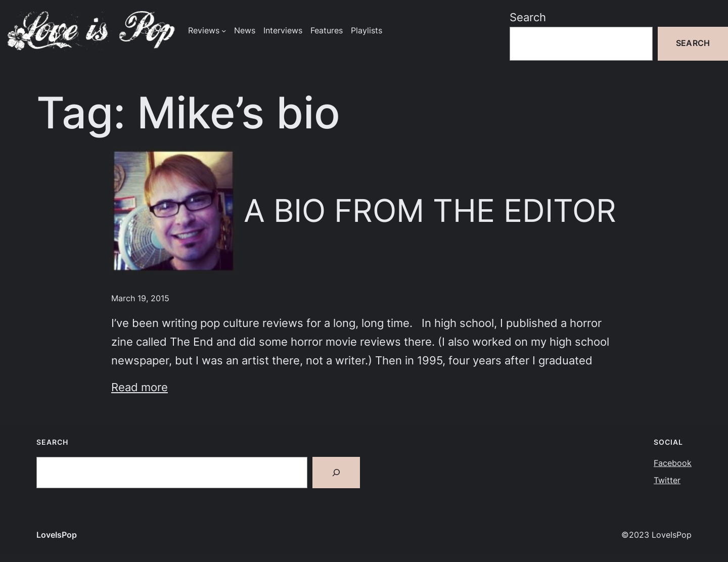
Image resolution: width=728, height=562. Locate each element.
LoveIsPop (57, 535)
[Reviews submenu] (224, 31)
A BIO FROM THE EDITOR (430, 211)
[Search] (336, 473)
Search (528, 17)
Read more (140, 387)
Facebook (673, 463)
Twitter (667, 480)
